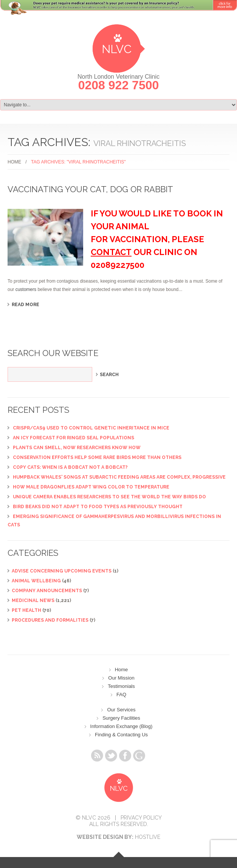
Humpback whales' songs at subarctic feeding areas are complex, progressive (119, 477)
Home (14, 162)
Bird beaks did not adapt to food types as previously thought (98, 507)
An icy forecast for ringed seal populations (74, 438)
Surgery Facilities (121, 718)
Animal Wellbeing (36, 581)
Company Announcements (47, 591)
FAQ (121, 695)
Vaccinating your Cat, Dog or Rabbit (90, 189)
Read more (26, 305)
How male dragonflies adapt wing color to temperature (91, 487)
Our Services (121, 710)
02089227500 (118, 265)
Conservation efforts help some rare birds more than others (97, 457)
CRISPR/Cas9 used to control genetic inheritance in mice (91, 428)
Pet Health (26, 610)
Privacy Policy (141, 818)
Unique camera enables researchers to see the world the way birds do (109, 497)
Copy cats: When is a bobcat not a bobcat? (70, 467)
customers (26, 289)
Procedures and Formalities (50, 620)
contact (111, 252)
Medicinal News (33, 600)
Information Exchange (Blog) (122, 726)
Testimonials (121, 686)
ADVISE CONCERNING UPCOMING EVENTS (62, 571)
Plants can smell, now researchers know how (77, 448)
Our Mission (121, 678)
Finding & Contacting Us (121, 735)
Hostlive (148, 837)
